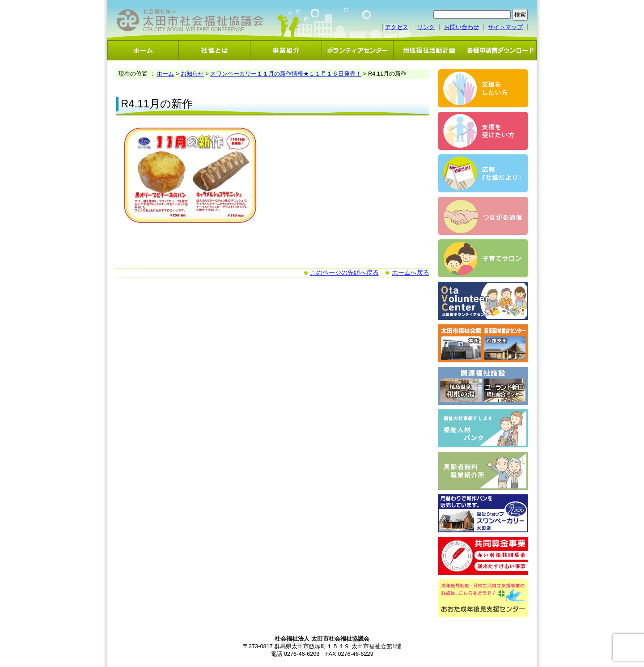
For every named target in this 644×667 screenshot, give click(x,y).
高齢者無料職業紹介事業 (483, 471)
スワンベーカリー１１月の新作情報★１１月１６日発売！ (286, 74)
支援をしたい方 (483, 88)
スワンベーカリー (483, 513)
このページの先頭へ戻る (344, 272)
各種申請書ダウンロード (501, 50)
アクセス (397, 27)
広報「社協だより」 (483, 173)
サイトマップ (505, 27)
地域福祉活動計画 (429, 50)
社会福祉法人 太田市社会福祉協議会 (190, 20)
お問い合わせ (462, 27)
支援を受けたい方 (483, 131)
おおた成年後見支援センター (483, 598)
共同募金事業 (483, 556)
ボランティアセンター (358, 50)
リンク (426, 27)
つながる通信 (483, 216)
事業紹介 (286, 50)
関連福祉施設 (483, 386)
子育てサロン (483, 258)
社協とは (215, 50)
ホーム (143, 50)
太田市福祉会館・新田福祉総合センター (483, 343)
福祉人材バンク (483, 428)
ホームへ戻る (411, 272)
